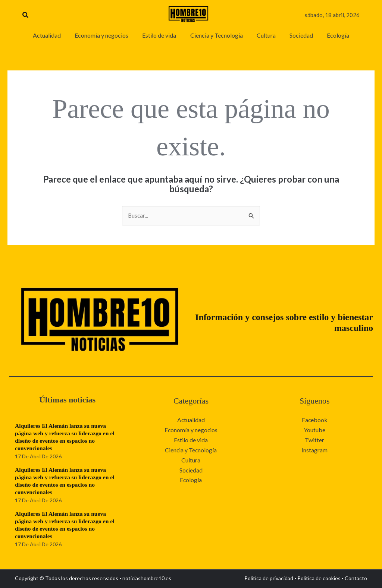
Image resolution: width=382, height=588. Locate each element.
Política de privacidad (269, 578)
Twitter (314, 440)
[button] (26, 15)
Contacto (356, 578)
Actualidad (191, 420)
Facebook (314, 420)
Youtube (314, 430)
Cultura (191, 459)
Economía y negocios (191, 430)
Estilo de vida (191, 440)
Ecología (191, 479)
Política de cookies (319, 578)
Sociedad (191, 469)
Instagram (314, 450)
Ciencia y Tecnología (191, 450)
